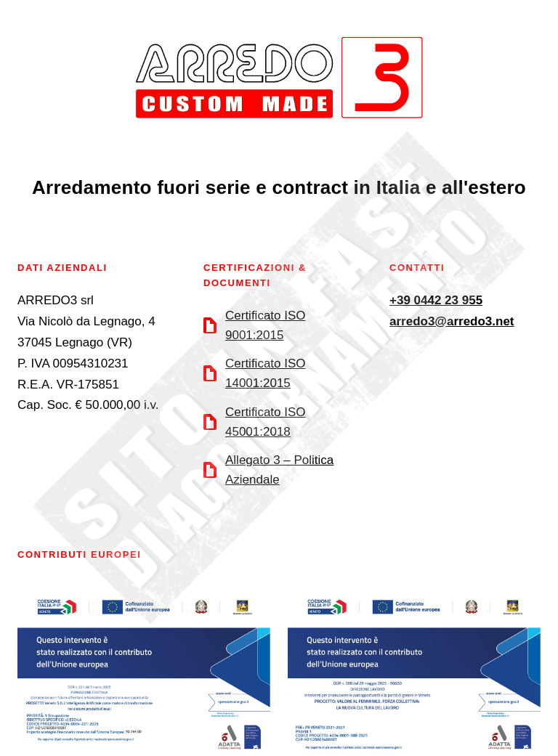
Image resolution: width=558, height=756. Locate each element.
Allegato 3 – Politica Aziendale (279, 470)
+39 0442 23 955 (436, 300)
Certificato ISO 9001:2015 (266, 325)
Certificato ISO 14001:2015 (266, 373)
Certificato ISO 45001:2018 (266, 422)
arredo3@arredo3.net (452, 321)
